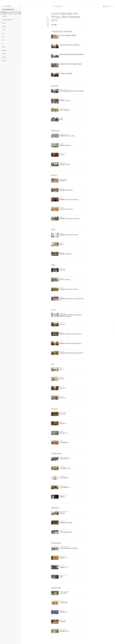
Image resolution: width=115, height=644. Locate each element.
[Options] (112, 6)
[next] (113, 323)
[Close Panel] (19, 6)
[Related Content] (110, 6)
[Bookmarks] (107, 6)
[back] (2, 6)
